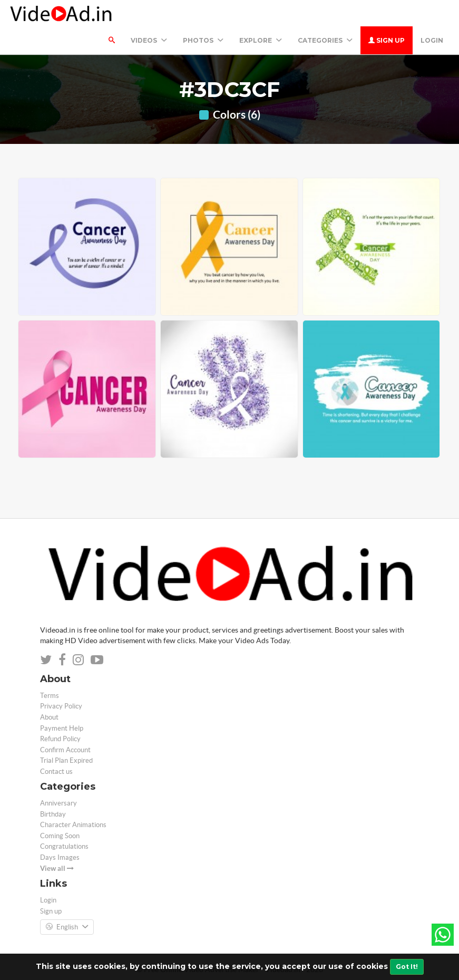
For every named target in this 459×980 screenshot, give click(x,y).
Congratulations (64, 846)
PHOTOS (203, 40)
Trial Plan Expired (66, 760)
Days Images (60, 857)
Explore (261, 40)
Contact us (56, 772)
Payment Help (62, 728)
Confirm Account (65, 750)
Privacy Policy (61, 706)
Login (432, 40)
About (49, 717)
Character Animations (73, 825)
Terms (50, 696)
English (67, 927)
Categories (325, 40)
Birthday (53, 814)
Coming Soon (60, 836)
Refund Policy (60, 739)
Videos (149, 40)
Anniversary (58, 803)
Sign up (387, 40)
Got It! (407, 967)
